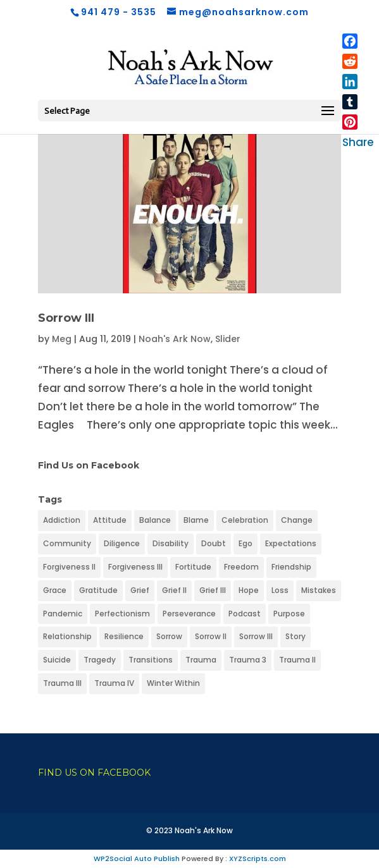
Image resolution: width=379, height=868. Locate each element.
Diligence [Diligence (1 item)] (122, 543)
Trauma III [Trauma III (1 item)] (62, 683)
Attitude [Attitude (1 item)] (110, 520)
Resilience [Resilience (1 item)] (124, 636)
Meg (62, 339)
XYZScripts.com (258, 859)
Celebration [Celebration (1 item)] (245, 520)
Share (358, 142)
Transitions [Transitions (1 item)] (151, 660)
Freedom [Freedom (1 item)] (241, 567)
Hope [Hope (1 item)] (249, 590)
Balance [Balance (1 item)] (155, 520)
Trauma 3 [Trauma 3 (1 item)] (248, 660)
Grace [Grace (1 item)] (55, 590)
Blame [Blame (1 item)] (196, 520)
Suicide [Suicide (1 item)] (57, 660)
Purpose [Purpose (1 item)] (289, 614)
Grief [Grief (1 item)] (140, 590)
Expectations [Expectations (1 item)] (291, 543)
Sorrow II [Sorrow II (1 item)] (211, 636)
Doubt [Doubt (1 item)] (214, 543)
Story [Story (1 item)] (295, 636)
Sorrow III (66, 318)
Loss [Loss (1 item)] (280, 590)
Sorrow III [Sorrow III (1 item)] (256, 636)
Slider (228, 339)
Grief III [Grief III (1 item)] (213, 590)
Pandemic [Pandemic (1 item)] (63, 614)
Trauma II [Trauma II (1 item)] (297, 660)
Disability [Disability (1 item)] (171, 543)
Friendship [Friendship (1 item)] (291, 567)
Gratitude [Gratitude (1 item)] (98, 590)
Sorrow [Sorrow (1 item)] (169, 636)
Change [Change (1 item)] (297, 520)
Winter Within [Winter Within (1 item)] (173, 683)
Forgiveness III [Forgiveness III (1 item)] (135, 567)
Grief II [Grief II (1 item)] (174, 590)
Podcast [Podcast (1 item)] (245, 614)
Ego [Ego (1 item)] (245, 543)
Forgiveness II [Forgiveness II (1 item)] (69, 567)
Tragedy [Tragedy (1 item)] (100, 660)
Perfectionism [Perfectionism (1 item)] (122, 614)
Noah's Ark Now (175, 339)
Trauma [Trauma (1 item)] (201, 660)
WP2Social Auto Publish (137, 859)
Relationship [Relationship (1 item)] (67, 636)
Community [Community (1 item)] (67, 543)
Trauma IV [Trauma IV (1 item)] (114, 683)
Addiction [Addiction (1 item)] (62, 520)
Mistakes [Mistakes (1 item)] (319, 590)
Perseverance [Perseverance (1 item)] (189, 614)
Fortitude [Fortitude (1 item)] (193, 567)
